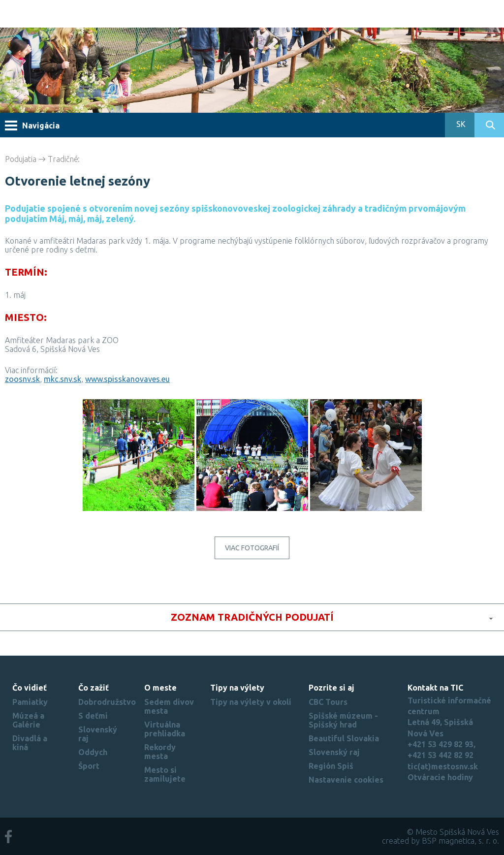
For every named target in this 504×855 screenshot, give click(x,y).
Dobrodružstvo (107, 702)
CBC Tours (328, 702)
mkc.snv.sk (63, 379)
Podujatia (21, 159)
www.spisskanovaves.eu (127, 379)
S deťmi (93, 716)
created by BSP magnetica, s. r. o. (441, 841)
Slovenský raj (334, 752)
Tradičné (63, 159)
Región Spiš (331, 766)
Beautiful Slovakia (344, 738)
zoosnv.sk (22, 379)
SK (460, 124)
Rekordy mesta (160, 752)
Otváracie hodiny (440, 777)
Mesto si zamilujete (165, 774)
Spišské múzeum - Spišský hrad (343, 720)
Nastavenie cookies (346, 780)
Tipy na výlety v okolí (251, 702)
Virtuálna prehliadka (165, 729)
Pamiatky (30, 702)
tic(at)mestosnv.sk (443, 766)
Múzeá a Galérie (28, 720)
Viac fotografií (252, 548)
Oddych (93, 752)
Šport (89, 766)
